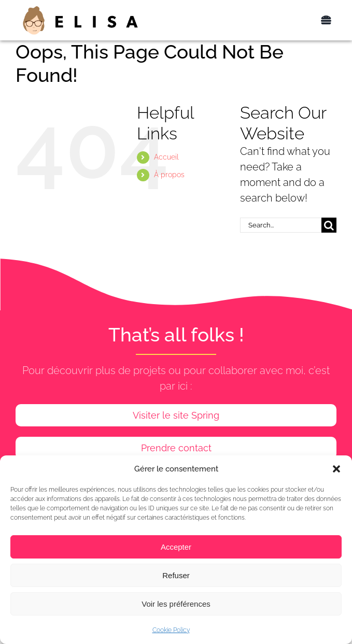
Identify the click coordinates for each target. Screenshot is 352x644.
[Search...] (281, 225)
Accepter (176, 547)
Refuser (176, 575)
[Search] (329, 225)
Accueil (166, 157)
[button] (336, 469)
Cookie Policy (171, 630)
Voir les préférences (176, 604)
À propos (169, 175)
